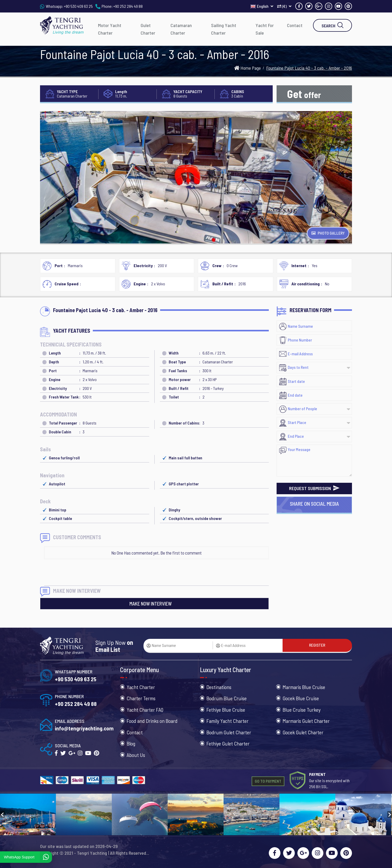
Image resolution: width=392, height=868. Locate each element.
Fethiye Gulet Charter (228, 743)
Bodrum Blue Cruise (227, 698)
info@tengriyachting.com (84, 728)
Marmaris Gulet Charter (306, 721)
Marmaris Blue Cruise (304, 687)
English (262, 6)
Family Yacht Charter (227, 721)
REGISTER (317, 645)
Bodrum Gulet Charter (229, 732)
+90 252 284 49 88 (128, 6)
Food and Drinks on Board (152, 721)
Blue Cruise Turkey (302, 710)
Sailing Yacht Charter (224, 29)
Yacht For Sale (265, 29)
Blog (131, 743)
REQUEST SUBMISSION (314, 488)
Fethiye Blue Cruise (226, 710)
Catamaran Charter (181, 29)
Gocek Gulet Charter (303, 732)
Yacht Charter (141, 687)
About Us (136, 755)
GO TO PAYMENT (268, 781)
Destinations (219, 687)
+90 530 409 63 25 (78, 6)
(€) (284, 6)
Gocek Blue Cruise (301, 698)
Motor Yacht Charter (110, 29)
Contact (295, 25)
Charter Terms (141, 698)
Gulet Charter (148, 29)
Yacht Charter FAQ (145, 710)
